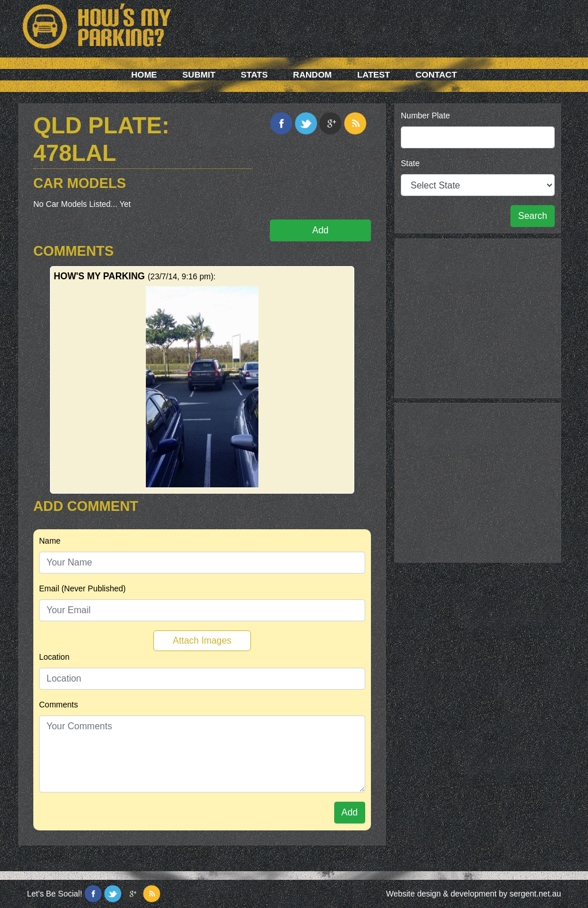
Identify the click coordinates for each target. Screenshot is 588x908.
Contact (436, 74)
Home (144, 74)
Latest (374, 74)
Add (320, 230)
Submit (199, 74)
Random (312, 74)
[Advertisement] (478, 317)
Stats (254, 74)
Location (54, 657)
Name (50, 541)
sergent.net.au (535, 894)
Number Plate (425, 116)
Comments (59, 705)
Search (533, 216)
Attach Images (202, 640)
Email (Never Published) (82, 588)
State (410, 163)
